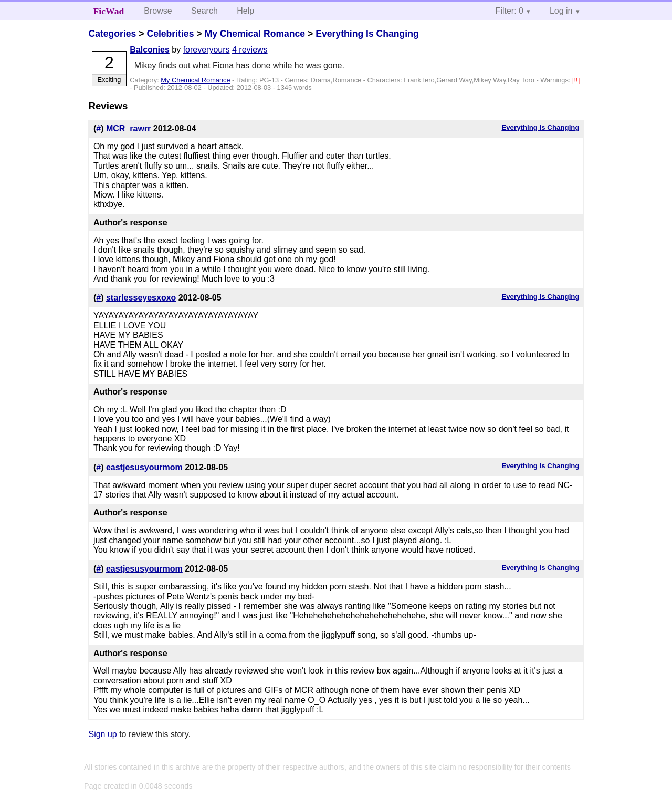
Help (245, 11)
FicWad (109, 11)
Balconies (150, 50)
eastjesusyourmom (144, 467)
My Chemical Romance (255, 34)
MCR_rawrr (128, 128)
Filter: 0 (510, 11)
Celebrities (170, 34)
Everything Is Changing (367, 34)
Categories (112, 34)
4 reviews (250, 50)
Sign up (102, 734)
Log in (561, 11)
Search (204, 11)
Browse (158, 11)
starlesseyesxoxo (141, 298)
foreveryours (207, 50)
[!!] (576, 80)
